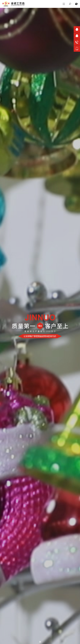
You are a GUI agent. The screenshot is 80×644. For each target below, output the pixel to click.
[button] (40, 642)
